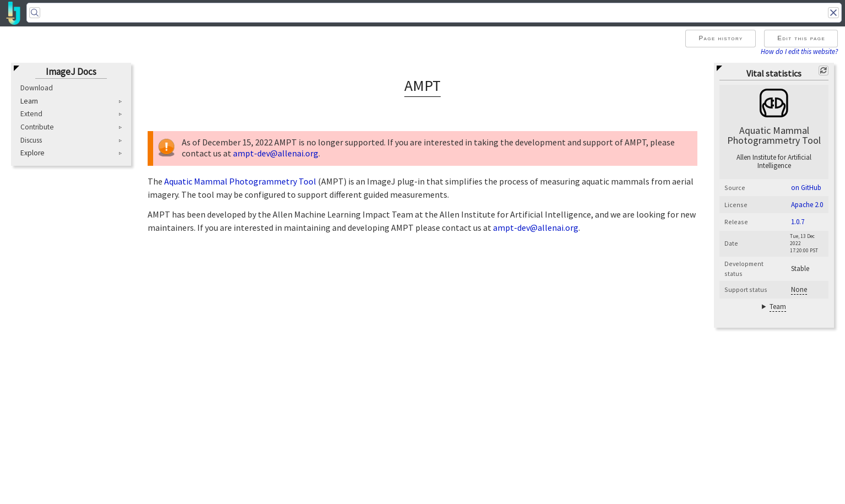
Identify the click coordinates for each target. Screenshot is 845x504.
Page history (721, 38)
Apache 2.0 (807, 205)
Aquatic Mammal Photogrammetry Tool (240, 181)
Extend (31, 114)
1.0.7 (798, 222)
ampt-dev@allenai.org (276, 153)
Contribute (37, 127)
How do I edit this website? (799, 51)
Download (37, 88)
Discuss (31, 140)
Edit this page (801, 38)
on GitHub (806, 188)
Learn (29, 101)
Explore (32, 153)
